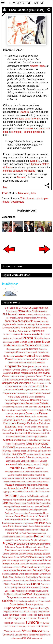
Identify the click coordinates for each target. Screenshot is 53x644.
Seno (23, 567)
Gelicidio (46, 433)
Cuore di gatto (21, 397)
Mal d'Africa (43, 472)
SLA (37, 550)
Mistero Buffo (26, 496)
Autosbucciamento (12, 334)
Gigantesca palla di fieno (35, 437)
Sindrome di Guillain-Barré (26, 577)
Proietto (8, 543)
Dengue (8, 403)
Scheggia (15, 560)
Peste (36, 530)
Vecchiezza (17, 202)
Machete (40, 468)
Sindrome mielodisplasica (31, 580)
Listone (36, 465)
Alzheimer (20, 314)
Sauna (17, 557)
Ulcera (12, 626)
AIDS (29, 308)
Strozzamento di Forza (29, 597)
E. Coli (35, 413)
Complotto (42, 386)
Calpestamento (13, 349)
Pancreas (24, 520)
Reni (8, 550)
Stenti (19, 594)
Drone (29, 413)
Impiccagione (41, 444)
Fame (26, 427)
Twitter (46, 623)
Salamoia (14, 554)
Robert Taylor (38, 66)
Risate (24, 551)
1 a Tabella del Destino (15, 308)
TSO (21, 612)
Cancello (43, 349)
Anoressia (43, 321)
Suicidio (7, 601)
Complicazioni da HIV (41, 383)
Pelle (5, 526)
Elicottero (10, 417)
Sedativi (41, 564)
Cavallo (39, 356)
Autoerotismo (24, 331)
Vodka (25, 635)
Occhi (9, 510)
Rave (46, 547)
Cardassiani (9, 356)
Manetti (21, 177)
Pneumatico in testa (11, 537)
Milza (34, 488)
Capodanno (43, 352)
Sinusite (46, 580)
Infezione (45, 447)
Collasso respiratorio (22, 373)
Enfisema (7, 420)
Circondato (28, 359)
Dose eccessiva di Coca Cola (38, 410)
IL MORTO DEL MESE (26, 3)
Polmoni (40, 536)
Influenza (7, 451)
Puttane (47, 544)
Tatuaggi (33, 612)
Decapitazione (12, 400)
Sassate (38, 554)
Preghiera (35, 540)
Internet (48, 451)
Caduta (30, 345)
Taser (26, 612)
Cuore (37, 393)
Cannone (26, 352)
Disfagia (6, 407)
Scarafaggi (39, 557)
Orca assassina (21, 513)
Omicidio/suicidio (20, 510)
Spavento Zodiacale (40, 587)
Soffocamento (23, 584)
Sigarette (35, 574)
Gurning (46, 440)
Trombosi (9, 623)
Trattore (34, 618)
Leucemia (10, 464)
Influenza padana (20, 451)
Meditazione (21, 485)
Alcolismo (37, 311)
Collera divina (42, 373)
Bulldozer (20, 346)
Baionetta (8, 338)
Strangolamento (41, 594)
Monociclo (8, 500)
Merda (7, 488)
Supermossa (37, 605)
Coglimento (13, 366)
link (5, 187)
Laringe (24, 461)
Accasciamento (40, 308)
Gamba (32, 433)
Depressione (33, 403)
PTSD (35, 516)
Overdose (27, 516)
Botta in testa (35, 342)
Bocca (16, 342)
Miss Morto (25, 491)
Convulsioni (10, 390)
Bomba (24, 342)
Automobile (38, 331)
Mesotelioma (17, 488)
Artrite (39, 324)
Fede (12, 430)
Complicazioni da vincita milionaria (21, 386)
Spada (18, 587)
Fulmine (14, 433)
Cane (19, 352)
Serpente (21, 570)
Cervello (10, 359)
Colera (17, 370)
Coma (47, 376)
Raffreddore (10, 547)
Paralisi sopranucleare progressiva (18, 523)
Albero (28, 311)
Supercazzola (45, 601)
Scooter (15, 564)
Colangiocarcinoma (31, 366)
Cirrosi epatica (41, 359)
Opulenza (9, 513)
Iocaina (30, 454)
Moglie (36, 496)
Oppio (44, 510)
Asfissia (16, 328)
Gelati (39, 433)
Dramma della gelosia (15, 413)
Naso (24, 503)
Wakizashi (40, 635)
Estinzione (44, 423)
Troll (46, 618)
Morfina (40, 500)
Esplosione (33, 423)
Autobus (13, 331)
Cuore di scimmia (37, 397)
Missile (35, 491)
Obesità (45, 506)
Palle (16, 520)
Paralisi (45, 520)
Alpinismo (8, 314)
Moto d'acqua (15, 503)
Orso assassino (35, 513)
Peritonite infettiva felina (29, 526)
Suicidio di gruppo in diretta (26, 601)
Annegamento (25, 321)
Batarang (17, 338)
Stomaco (27, 594)
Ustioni (39, 626)
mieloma (26, 638)
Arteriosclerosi (23, 324)
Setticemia (38, 570)
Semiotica (15, 567)
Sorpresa (45, 584)
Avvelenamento (29, 334)
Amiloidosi (31, 315)
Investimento (19, 454)
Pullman (38, 544)
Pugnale (29, 544)
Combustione (30, 380)
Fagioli (20, 427)
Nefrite (36, 503)
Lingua (29, 465)
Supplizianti (9, 612)
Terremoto (14, 615)
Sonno (35, 584)
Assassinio (33, 328)
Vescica (7, 635)
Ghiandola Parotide (15, 437)
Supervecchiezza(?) (39, 608)
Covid (20, 390)
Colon (6, 376)
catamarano (16, 638)
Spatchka (26, 587)
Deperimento (19, 403)
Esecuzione (10, 423)
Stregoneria (13, 597)
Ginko (29, 129)
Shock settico (25, 574)
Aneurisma (11, 321)
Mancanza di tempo (27, 482)
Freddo (6, 433)
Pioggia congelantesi (36, 533)
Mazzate (10, 485)
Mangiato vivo (43, 482)
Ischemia (21, 457)
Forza (48, 430)
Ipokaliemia (39, 454)
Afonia (21, 311)
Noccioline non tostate (31, 506)
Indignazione (33, 448)
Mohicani (44, 496)
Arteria (13, 324)
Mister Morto (44, 492)
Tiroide (47, 615)
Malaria (11, 475)
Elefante (43, 413)
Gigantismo (9, 440)
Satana (46, 554)
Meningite (43, 485)
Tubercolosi (19, 623)
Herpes (8, 444)
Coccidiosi (30, 363)
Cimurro (19, 359)
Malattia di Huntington (41, 478)
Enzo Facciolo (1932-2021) (27, 10)
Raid (25, 547)
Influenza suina (36, 451)
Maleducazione (11, 482)
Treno (41, 618)
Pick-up (18, 533)
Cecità (46, 356)
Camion (25, 349)
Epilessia (25, 420)
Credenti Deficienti (40, 390)
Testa (41, 615)
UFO (6, 627)
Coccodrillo (40, 363)
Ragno (19, 547)
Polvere (15, 540)
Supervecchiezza (16, 608)
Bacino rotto (43, 334)
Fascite (33, 427)
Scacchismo (27, 557)
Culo (30, 394)
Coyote (27, 390)
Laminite (10, 461)
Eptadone (34, 420)
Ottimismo (9, 516)
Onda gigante (35, 510)
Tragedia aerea (21, 618)
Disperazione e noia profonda (24, 407)
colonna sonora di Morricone (19, 171)
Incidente (9, 447)
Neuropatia (9, 506)
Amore (40, 314)
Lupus (24, 468)
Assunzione (46, 328)
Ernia (41, 420)
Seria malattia (10, 570)
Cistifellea (12, 363)
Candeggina (10, 352)
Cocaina (21, 363)
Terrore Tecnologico (28, 615)
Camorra (34, 349)
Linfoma (21, 464)
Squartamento (42, 591)
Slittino (7, 584)
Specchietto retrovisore (15, 591)
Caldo (46, 346)
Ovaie (17, 516)
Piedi (24, 533)
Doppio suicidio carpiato (13, 410)
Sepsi (48, 567)
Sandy (22, 554)
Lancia (17, 461)
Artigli (33, 324)
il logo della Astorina (29, 119)
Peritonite (13, 526)
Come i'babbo (44, 380)
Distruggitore (44, 407)
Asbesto (46, 324)
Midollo (28, 488)
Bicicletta (38, 338)
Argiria (6, 324)
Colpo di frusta (16, 376)
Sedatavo (33, 564)
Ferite (26, 430)
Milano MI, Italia (27, 193)
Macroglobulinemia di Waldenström (21, 472)
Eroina (47, 420)
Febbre (6, 430)
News (17, 506)
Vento (46, 631)
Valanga (8, 631)
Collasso (31, 370)
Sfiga (47, 570)
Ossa (46, 513)
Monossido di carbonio (24, 500)
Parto (48, 523)
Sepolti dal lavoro (35, 567)
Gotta (31, 440)
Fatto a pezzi (42, 427)
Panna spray (36, 520)
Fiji (43, 430)
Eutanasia (11, 427)
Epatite (16, 420)
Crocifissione (21, 394)
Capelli (34, 352)
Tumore (32, 622)
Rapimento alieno (35, 547)
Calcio (39, 346)
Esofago (22, 423)
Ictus (29, 443)
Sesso (29, 570)
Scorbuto (24, 564)
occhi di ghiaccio (33, 132)
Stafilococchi (10, 594)
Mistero (12, 496)
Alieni (45, 311)
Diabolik (24, 112)
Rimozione (16, 551)
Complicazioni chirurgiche (16, 383)
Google (25, 440)
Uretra (33, 627)
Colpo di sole (29, 376)
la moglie (17, 132)
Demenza (36, 400)
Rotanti (31, 551)
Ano (36, 321)
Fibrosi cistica (35, 430)
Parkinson (40, 523)
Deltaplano (25, 400)
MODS (31, 468)
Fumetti (23, 433)
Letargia (43, 461)
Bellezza (27, 338)
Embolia (20, 417)
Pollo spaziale (27, 537)
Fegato (19, 430)
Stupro (43, 597)
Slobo (13, 584)
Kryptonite (44, 457)
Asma (24, 328)
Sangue (29, 554)
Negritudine (45, 503)
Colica (24, 370)
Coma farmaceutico (13, 380)
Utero (46, 626)
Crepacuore (9, 393)
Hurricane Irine (19, 444)
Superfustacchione (20, 604)
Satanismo (7, 557)
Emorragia (30, 417)
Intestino (7, 454)
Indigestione (22, 448)
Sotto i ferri (9, 587)
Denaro (45, 400)
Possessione (25, 540)
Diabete (44, 403)
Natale (30, 503)
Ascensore (7, 328)
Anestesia (41, 318)
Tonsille (8, 618)
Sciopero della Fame (33, 560)
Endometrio (42, 417)
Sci (21, 560)
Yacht (48, 635)
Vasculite (17, 631)
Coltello (39, 376)
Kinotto (35, 457)
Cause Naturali (25, 356)
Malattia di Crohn (23, 478)
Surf (17, 612)
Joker (29, 457)
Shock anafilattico (10, 574)
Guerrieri (38, 440)
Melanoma (32, 485)
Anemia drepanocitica (26, 318)
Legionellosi (34, 461)
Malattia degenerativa (25, 475)
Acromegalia (11, 311)
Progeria (44, 540)
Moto (5, 503)
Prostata (19, 544)
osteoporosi (37, 638)
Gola (18, 440)
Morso (47, 500)
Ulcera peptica (23, 627)
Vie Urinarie (17, 635)
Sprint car (31, 591)
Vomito (32, 635)
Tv (41, 623)
